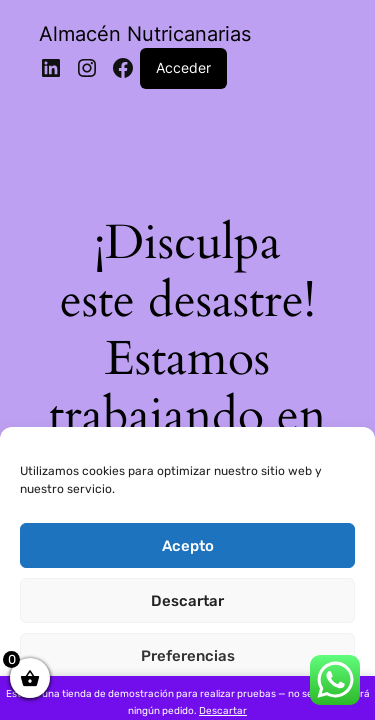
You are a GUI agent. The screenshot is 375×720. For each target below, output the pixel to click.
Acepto (188, 546)
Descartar (187, 601)
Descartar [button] (223, 711)
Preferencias (188, 656)
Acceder (183, 67)
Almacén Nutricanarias (145, 34)
